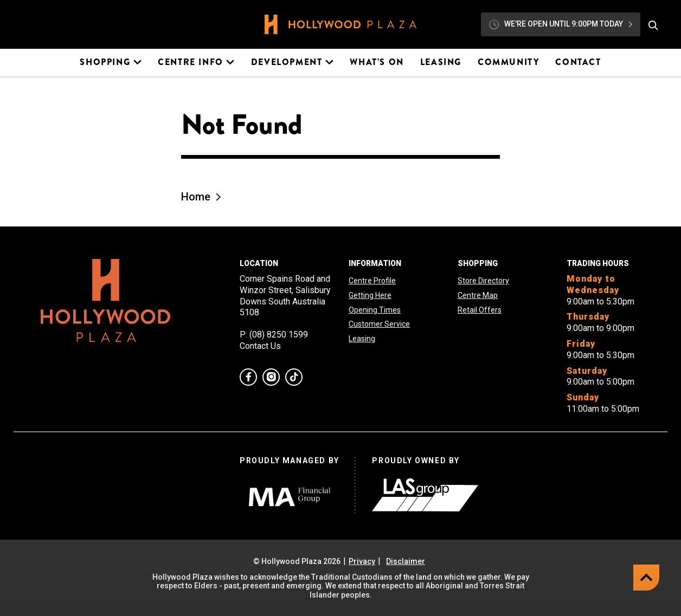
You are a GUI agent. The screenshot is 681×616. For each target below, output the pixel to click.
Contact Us (260, 346)
